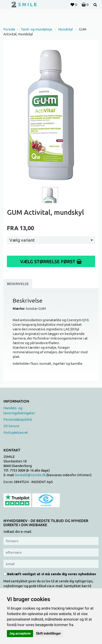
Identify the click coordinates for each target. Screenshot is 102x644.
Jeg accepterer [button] (20, 633)
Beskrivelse (18, 284)
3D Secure (11, 426)
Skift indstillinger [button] (48, 633)
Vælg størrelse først (51, 261)
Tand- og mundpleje (36, 29)
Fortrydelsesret (16, 433)
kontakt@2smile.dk (30, 475)
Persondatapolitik (18, 419)
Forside (9, 29)
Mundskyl (66, 29)
